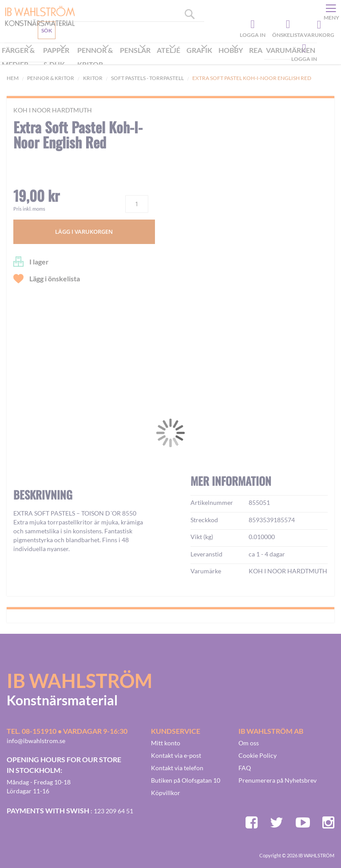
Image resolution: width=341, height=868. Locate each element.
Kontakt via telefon (177, 768)
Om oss (249, 743)
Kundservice (39, 51)
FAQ (245, 768)
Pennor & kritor (51, 78)
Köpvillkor (166, 793)
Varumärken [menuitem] (291, 50)
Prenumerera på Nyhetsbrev (278, 780)
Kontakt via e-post (176, 755)
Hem (13, 78)
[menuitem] (21, 58)
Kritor (93, 78)
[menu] (159, 58)
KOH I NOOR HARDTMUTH (53, 110)
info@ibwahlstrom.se (36, 741)
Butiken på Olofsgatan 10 (186, 780)
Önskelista (287, 24)
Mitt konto (166, 743)
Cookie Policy (258, 755)
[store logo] (37, 16)
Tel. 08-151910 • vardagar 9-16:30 (67, 731)
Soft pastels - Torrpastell (147, 78)
